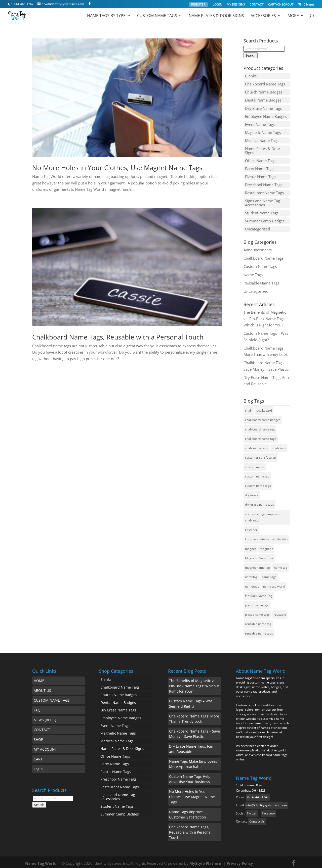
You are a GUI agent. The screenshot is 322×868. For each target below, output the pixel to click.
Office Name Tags (260, 159)
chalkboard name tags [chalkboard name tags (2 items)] (261, 436)
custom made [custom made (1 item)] (255, 464)
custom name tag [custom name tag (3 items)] (257, 474)
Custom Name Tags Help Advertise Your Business (190, 777)
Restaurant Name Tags (264, 191)
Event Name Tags (260, 123)
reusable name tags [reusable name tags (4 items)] (259, 631)
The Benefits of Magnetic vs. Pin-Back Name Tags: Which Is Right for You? (265, 316)
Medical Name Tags (262, 139)
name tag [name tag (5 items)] (281, 565)
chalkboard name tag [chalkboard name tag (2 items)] (260, 427)
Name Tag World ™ (43, 861)
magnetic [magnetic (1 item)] (266, 546)
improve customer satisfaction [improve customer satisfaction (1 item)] (266, 537)
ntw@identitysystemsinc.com (267, 803)
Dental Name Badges (263, 100)
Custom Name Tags (157, 16)
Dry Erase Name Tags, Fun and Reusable (191, 746)
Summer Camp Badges (265, 219)
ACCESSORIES (263, 16)
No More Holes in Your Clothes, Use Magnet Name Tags (117, 168)
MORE (293, 16)
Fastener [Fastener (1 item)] (251, 527)
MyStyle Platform (206, 861)
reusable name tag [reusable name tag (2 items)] (258, 622)
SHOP (38, 737)
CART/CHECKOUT (281, 5)
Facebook (269, 811)
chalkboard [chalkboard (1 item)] (264, 408)
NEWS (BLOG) (45, 717)
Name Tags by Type (106, 16)
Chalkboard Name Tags (265, 84)
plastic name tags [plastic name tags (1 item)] (257, 612)
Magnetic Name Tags (263, 131)
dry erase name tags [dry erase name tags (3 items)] (259, 502)
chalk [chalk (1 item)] (249, 408)
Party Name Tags (260, 167)
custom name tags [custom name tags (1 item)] (258, 483)
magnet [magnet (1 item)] (250, 546)
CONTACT (257, 5)
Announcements (258, 247)
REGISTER (198, 4)
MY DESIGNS (236, 5)
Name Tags (253, 272)
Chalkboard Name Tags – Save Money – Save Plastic (194, 731)
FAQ (37, 708)
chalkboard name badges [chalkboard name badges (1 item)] (263, 417)
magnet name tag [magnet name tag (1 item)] (257, 565)
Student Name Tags (262, 211)
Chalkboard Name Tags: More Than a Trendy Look (194, 716)
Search (251, 55)
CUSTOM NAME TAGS (52, 698)
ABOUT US (42, 688)
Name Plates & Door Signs (216, 16)
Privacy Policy (240, 861)
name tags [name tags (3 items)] (269, 574)
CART (38, 757)
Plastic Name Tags (261, 175)
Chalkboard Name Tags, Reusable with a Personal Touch (118, 337)
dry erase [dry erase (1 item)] (252, 493)
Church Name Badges (264, 92)
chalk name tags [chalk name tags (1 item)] (256, 445)
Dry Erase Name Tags (263, 108)
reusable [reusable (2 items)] (280, 612)
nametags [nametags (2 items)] (252, 584)
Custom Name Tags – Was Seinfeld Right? (191, 701)
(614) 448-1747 (258, 794)
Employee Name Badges (266, 116)
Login (38, 766)
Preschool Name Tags (264, 183)
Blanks (251, 76)
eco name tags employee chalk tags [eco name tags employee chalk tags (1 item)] (263, 515)
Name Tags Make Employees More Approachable (193, 761)
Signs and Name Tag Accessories (263, 201)
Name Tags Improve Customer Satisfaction (188, 812)
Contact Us (257, 819)
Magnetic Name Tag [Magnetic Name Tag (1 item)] (259, 556)
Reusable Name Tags (261, 280)
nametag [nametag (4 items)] (251, 574)
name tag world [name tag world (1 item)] (274, 584)
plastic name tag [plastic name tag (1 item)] (257, 603)
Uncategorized (257, 226)
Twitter (252, 811)
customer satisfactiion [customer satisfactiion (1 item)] (260, 455)
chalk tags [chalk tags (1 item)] (279, 445)
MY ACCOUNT (45, 747)
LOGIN (217, 5)
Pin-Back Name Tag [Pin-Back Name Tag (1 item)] (259, 593)
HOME (39, 678)
